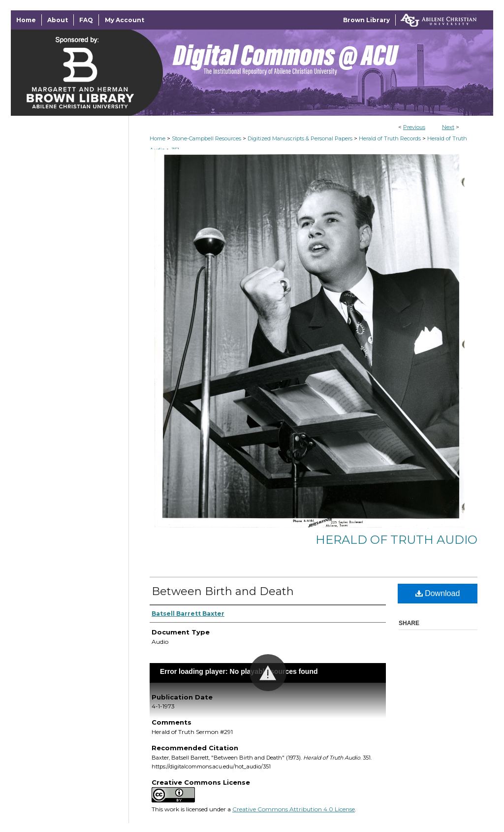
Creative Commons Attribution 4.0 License (294, 809)
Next (448, 127)
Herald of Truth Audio (396, 540)
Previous (414, 127)
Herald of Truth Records (390, 138)
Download (438, 593)
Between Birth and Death (223, 591)
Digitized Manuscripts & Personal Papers (300, 138)
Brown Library (366, 20)
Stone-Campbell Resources (206, 138)
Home (157, 138)
